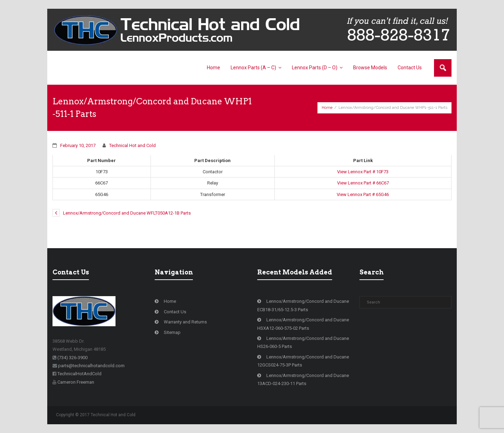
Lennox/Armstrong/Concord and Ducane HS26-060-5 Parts (303, 342)
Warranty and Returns (185, 322)
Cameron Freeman (76, 382)
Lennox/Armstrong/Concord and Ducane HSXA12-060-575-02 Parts (303, 324)
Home (327, 108)
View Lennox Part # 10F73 (363, 172)
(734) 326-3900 (72, 358)
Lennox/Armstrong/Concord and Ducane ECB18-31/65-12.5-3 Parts (303, 305)
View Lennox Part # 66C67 (363, 183)
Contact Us (175, 312)
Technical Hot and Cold (132, 145)
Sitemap (172, 332)
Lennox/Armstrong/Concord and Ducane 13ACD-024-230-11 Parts (303, 379)
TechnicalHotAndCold (79, 374)
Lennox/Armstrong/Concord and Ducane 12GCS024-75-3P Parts (303, 361)
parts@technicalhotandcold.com (91, 366)
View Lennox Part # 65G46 (363, 194)
